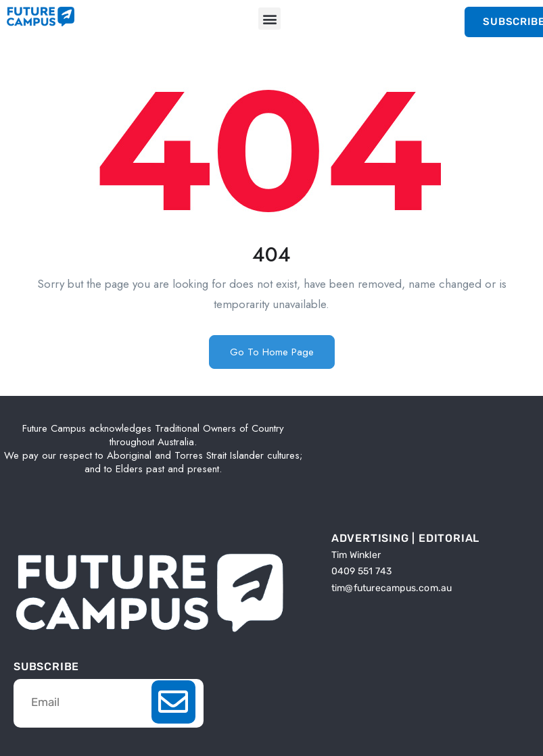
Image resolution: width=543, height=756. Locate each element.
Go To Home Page (272, 352)
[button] (269, 19)
